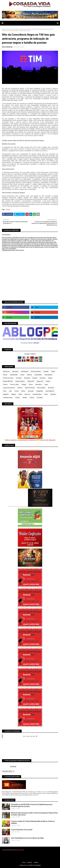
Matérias (20, 388)
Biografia (46, 371)
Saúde (20, 394)
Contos (22, 375)
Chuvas (5, 375)
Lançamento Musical (9, 388)
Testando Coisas (8, 398)
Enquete (35, 378)
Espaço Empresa (20, 381)
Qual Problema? (50, 391)
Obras (5, 391)
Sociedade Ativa (37, 394)
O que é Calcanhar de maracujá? (22, 830)
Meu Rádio (51, 388)
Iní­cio (24, 862)
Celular (12, 29)
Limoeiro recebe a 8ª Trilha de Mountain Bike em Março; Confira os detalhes (33, 822)
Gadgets (24, 385)
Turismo (32, 398)
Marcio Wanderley (7, 47)
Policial (17, 391)
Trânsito (25, 398)
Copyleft (4, 850)
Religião (14, 394)
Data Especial (48, 375)
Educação (27, 378)
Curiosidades (38, 375)
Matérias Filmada (30, 388)
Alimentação (25, 371)
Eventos (5, 385)
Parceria (30, 862)
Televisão (53, 394)
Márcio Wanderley (35, 865)
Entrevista (43, 378)
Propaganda (40, 391)
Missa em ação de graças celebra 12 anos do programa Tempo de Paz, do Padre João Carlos (34, 814)
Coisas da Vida (30, 736)
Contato (36, 862)
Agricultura (15, 371)
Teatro (46, 394)
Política (23, 391)
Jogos (46, 385)
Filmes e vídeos (15, 385)
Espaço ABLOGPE (8, 381)
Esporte (48, 381)
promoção (31, 391)
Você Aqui (40, 398)
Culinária (29, 375)
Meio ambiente (41, 388)
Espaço (50, 378)
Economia (19, 378)
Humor (31, 385)
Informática (39, 385)
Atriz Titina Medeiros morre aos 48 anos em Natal (27, 838)
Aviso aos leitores (36, 371)
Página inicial (6, 29)
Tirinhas (17, 398)
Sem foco (27, 394)
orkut (10, 391)
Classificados (14, 375)
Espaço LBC (31, 381)
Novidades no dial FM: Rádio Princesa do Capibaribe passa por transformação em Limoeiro (32, 805)
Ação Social (6, 371)
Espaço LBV (40, 381)
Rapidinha (6, 394)
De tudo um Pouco (8, 378)
